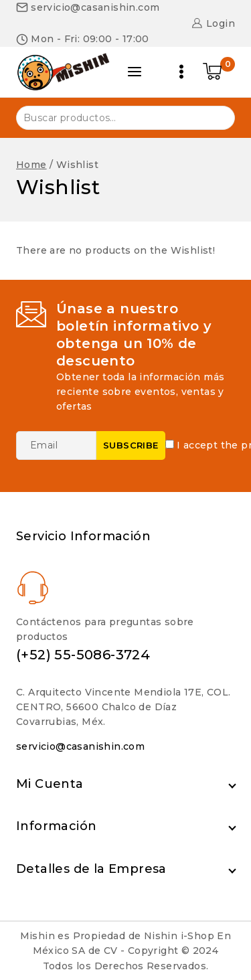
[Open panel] (135, 72)
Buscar (217, 117)
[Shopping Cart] (219, 72)
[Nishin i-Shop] (63, 72)
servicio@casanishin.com (80, 746)
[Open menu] (181, 72)
